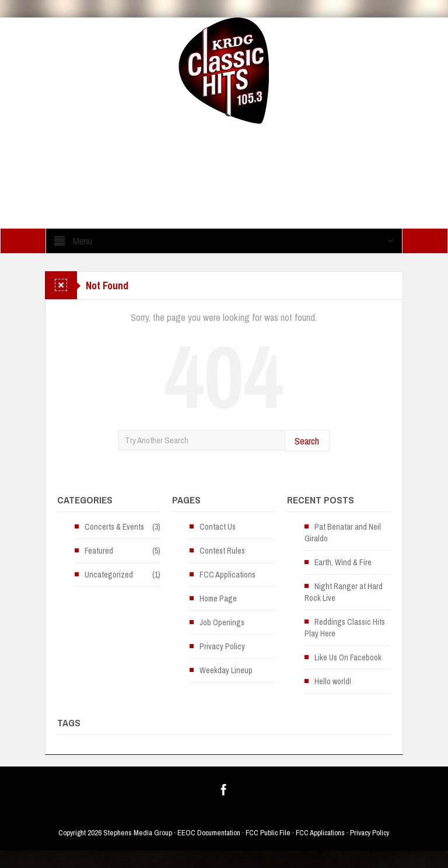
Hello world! (333, 681)
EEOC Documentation (209, 833)
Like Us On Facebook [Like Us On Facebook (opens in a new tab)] (348, 657)
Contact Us (218, 527)
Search (307, 441)
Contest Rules (222, 551)
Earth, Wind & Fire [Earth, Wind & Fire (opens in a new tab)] (343, 562)
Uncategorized (109, 575)
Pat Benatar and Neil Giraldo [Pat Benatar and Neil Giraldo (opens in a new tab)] (343, 533)
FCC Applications (228, 575)
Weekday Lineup (226, 670)
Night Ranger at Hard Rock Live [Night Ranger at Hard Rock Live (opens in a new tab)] (344, 592)
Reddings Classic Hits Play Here (345, 628)
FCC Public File (268, 833)
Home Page (218, 598)
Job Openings (222, 622)
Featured (99, 551)
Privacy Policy (222, 646)
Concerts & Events (114, 527)
